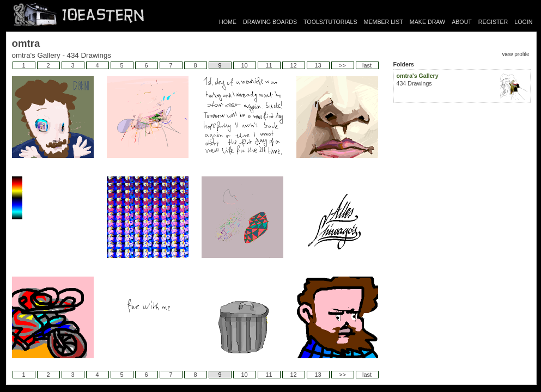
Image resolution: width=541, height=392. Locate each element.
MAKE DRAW (427, 22)
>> (342, 65)
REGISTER (493, 22)
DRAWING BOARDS (270, 22)
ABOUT (462, 22)
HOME (228, 22)
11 (269, 65)
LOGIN (523, 22)
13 (318, 65)
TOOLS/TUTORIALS (330, 22)
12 (293, 65)
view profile (515, 54)
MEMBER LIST (384, 22)
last (367, 65)
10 (244, 65)
